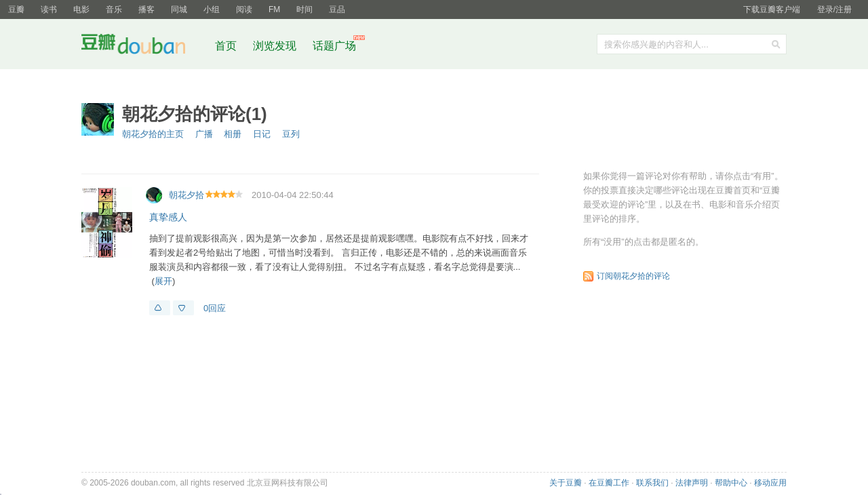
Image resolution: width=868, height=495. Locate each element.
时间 (304, 9)
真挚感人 (168, 217)
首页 (226, 46)
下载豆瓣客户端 (772, 9)
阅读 (244, 9)
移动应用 (770, 483)
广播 (204, 134)
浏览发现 (276, 46)
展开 (163, 281)
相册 (233, 134)
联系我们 (652, 483)
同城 (179, 9)
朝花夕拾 (186, 195)
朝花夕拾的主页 (153, 134)
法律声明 (692, 483)
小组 (212, 9)
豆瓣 (16, 9)
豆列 (291, 134)
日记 (262, 134)
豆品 (337, 9)
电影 (81, 9)
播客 (146, 9)
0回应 (215, 308)
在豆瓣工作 (609, 483)
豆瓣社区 (144, 46)
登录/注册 (834, 9)
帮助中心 (731, 483)
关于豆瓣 (566, 483)
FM (274, 9)
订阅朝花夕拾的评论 (633, 276)
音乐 (114, 9)
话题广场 (334, 46)
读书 (49, 9)
